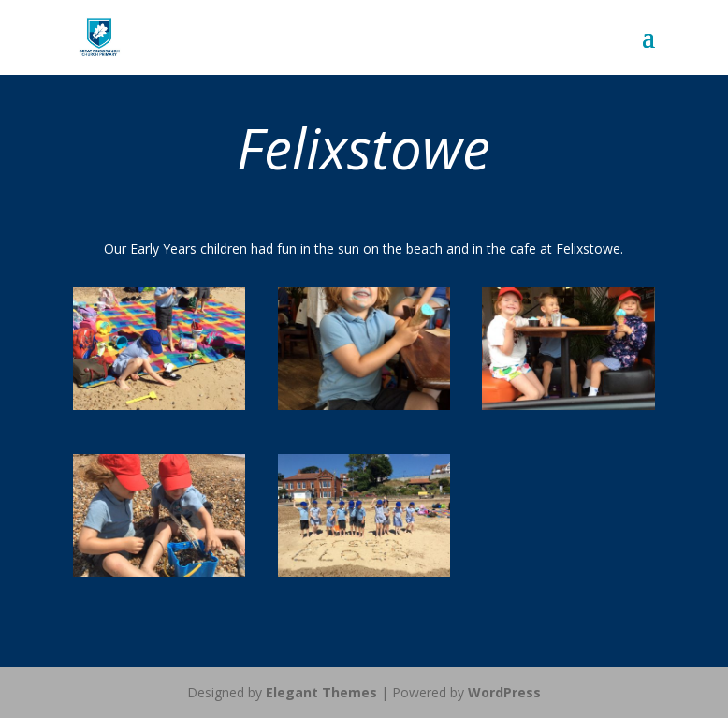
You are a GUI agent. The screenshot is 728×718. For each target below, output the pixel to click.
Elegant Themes (321, 692)
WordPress (504, 692)
